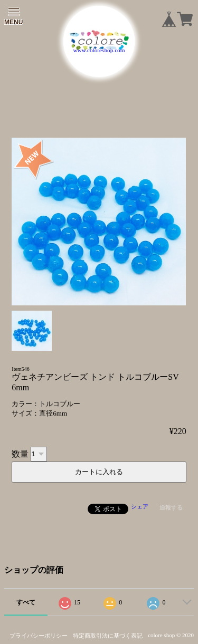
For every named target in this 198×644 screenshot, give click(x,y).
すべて (26, 602)
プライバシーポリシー (39, 636)
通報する (171, 507)
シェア (140, 506)
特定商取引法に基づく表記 (108, 636)
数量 (20, 453)
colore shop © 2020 (171, 635)
